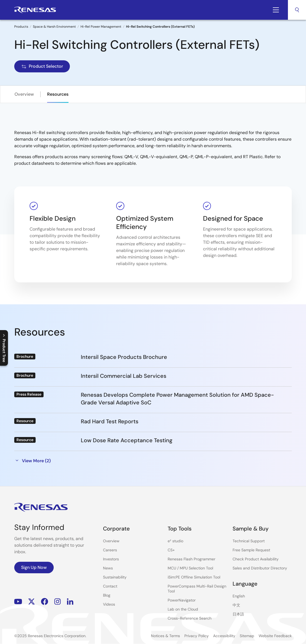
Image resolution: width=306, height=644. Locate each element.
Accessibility (224, 636)
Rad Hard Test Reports (110, 421)
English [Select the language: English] (239, 596)
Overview (24, 94)
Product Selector (42, 66)
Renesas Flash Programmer (191, 559)
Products (21, 27)
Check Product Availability (256, 559)
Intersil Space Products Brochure (124, 357)
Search (297, 10)
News (108, 568)
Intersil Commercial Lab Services (124, 376)
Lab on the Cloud (183, 609)
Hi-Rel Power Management (101, 27)
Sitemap (247, 636)
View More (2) (32, 461)
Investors (111, 559)
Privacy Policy (197, 636)
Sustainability (115, 577)
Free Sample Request (251, 550)
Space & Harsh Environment (54, 27)
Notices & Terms (165, 636)
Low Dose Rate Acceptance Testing (127, 440)
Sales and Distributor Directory (260, 568)
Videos (109, 604)
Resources (58, 94)
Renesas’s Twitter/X (32, 602)
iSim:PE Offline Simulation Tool (194, 577)
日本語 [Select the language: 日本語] (238, 614)
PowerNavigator (182, 600)
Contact (110, 586)
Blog (107, 595)
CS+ (171, 550)
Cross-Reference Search (190, 618)
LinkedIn (70, 602)
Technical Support (249, 541)
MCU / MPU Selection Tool (190, 568)
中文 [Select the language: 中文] (236, 605)
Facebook (45, 602)
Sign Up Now (34, 567)
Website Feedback (275, 636)
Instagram (58, 602)
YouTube (18, 602)
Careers (110, 550)
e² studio (175, 541)
